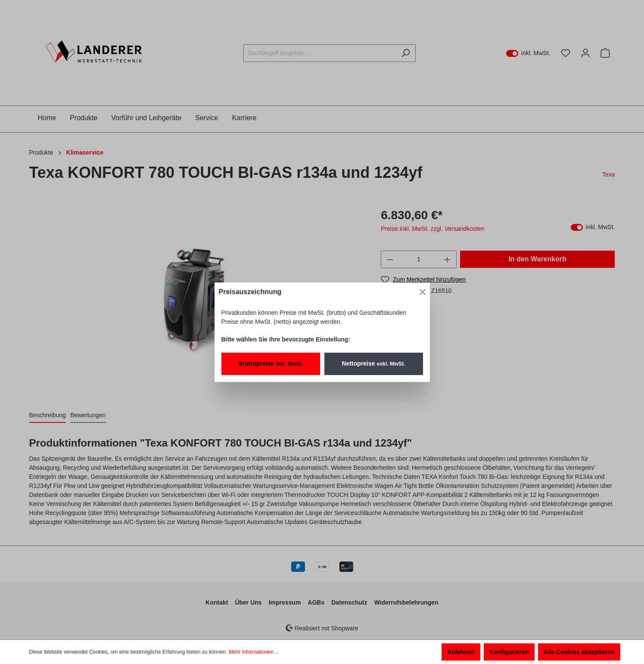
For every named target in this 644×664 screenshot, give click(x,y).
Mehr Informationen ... (254, 652)
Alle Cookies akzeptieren (579, 652)
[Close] (423, 292)
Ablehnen (461, 652)
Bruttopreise (271, 363)
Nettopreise (374, 363)
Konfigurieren (509, 652)
